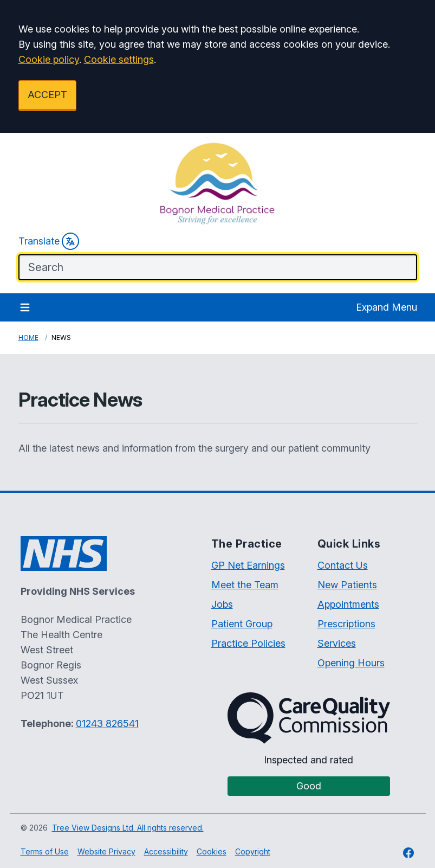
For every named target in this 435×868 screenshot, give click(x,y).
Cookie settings (119, 59)
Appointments (348, 604)
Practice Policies (248, 643)
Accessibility (166, 851)
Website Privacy (106, 851)
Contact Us (343, 565)
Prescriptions (346, 624)
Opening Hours (351, 663)
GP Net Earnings (248, 565)
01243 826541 (107, 724)
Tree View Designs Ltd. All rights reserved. (128, 828)
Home (28, 337)
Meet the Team (245, 585)
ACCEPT (47, 95)
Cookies (212, 851)
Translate (49, 241)
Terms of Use (45, 851)
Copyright (253, 851)
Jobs (222, 604)
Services (337, 643)
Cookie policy (49, 59)
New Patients (347, 585)
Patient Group (242, 624)
